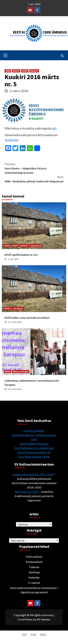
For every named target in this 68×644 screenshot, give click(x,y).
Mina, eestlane (21, 371)
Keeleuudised (34, 562)
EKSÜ (25, 71)
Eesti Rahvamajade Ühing (34, 457)
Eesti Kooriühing (34, 431)
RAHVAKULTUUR (27, 492)
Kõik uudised (34, 557)
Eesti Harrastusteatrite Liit (34, 452)
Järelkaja (18, 309)
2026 (7, 246)
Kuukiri (34, 71)
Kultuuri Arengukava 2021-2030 (33, 474)
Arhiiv (16, 71)
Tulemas (34, 567)
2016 (8, 71)
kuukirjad (12, 140)
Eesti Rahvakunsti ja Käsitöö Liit (34, 448)
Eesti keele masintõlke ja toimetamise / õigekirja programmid (34, 590)
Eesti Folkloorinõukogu (34, 444)
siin (54, 128)
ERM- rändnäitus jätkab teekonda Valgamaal (34, 179)
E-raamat (34, 583)
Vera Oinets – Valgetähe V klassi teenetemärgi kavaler (34, 168)
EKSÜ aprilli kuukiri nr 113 (21, 255)
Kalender (34, 577)
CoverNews (25, 619)
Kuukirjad (36, 246)
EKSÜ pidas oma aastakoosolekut (27, 318)
